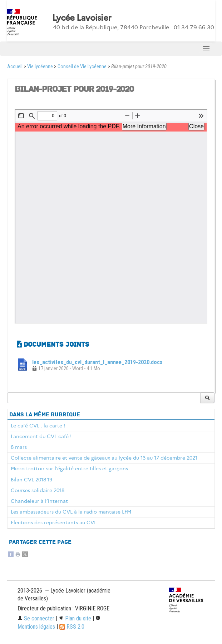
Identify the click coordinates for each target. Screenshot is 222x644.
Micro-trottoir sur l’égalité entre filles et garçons (69, 469)
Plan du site (75, 618)
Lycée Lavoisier (82, 18)
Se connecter (36, 618)
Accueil (15, 67)
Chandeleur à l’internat (39, 501)
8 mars (19, 447)
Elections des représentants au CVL (54, 522)
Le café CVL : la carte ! (38, 426)
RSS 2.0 (72, 627)
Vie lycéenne (40, 67)
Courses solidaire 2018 (38, 490)
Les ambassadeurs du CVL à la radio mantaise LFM (71, 512)
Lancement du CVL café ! (41, 436)
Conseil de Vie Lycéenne (82, 67)
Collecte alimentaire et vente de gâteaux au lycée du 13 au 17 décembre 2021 (104, 458)
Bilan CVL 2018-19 (31, 480)
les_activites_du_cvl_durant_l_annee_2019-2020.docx (97, 362)
